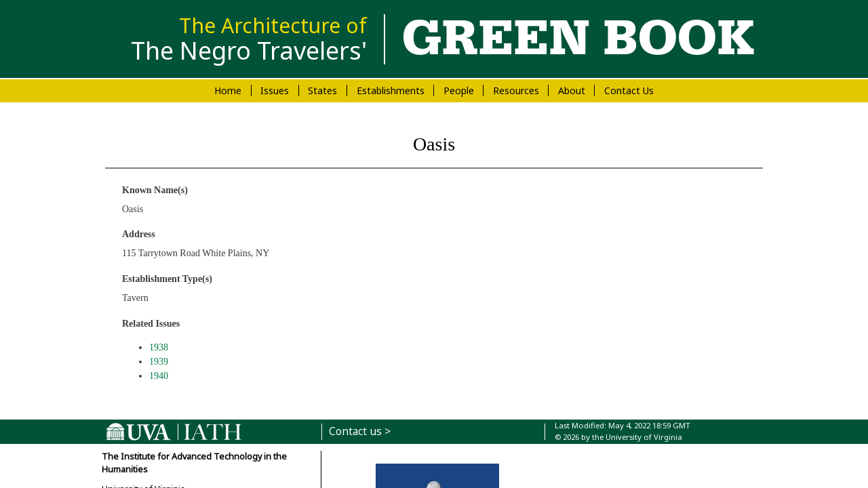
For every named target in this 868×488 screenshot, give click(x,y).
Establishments (391, 90)
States (322, 90)
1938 (159, 347)
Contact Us (629, 90)
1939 (159, 362)
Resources (516, 90)
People (459, 90)
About (572, 90)
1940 (159, 376)
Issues (275, 90)
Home (228, 90)
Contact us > (360, 431)
